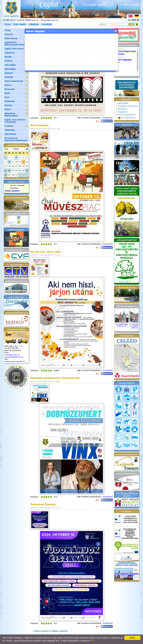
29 (9, 175)
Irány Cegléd (10, 65)
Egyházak (16, 73)
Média (16, 93)
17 (16, 166)
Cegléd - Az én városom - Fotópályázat (16, 121)
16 (13, 166)
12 (23, 162)
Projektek (16, 126)
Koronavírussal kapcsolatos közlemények (16, 139)
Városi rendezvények (16, 81)
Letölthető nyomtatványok (128, 106)
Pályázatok (9, 53)
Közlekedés (16, 101)
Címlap (7, 24)
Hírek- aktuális (20, 24)
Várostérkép (47, 24)
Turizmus (16, 61)
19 (23, 166)
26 (23, 171)
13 (27, 162)
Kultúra (16, 85)
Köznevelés (16, 89)
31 (16, 175)
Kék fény (16, 106)
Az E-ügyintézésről (127, 118)
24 (16, 171)
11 (20, 162)
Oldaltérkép (34, 24)
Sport (16, 97)
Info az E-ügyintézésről (127, 115)
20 (27, 166)
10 (16, 162)
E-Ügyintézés (123, 112)
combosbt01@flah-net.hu (14, 357)
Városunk (16, 35)
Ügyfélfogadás (123, 103)
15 (9, 166)
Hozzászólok (108, 244)
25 (20, 171)
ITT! (93, 641)
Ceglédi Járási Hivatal (14, 49)
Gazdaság (16, 77)
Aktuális (16, 57)
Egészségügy (16, 69)
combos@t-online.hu (12, 355)
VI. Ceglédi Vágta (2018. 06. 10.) (122, 324)
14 (6, 166)
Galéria (16, 110)
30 (13, 175)
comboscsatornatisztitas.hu (15, 361)
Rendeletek (122, 109)
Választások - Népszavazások (16, 115)
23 (13, 171)
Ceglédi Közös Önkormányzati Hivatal (16, 44)
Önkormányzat (16, 39)
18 (20, 166)
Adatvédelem (10, 134)
